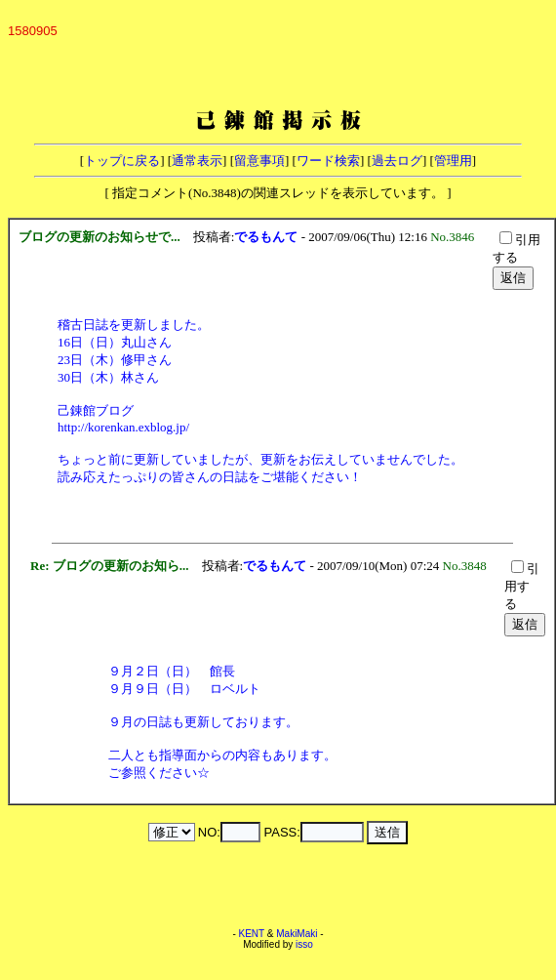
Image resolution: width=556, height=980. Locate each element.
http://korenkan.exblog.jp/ (123, 427)
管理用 (453, 161)
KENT (252, 934)
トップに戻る (122, 161)
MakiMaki (297, 934)
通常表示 (197, 161)
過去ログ (397, 161)
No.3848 (468, 566)
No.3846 (456, 237)
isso (304, 944)
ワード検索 (328, 161)
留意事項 (259, 161)
